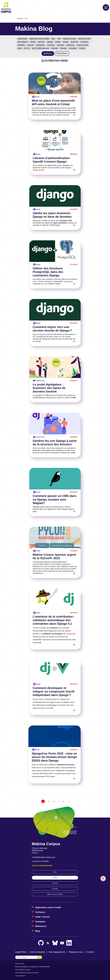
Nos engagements (57, 952)
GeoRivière (40, 45)
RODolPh (21, 45)
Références (41, 926)
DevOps (63, 48)
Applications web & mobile (48, 907)
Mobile (33, 42)
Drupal (66, 42)
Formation (73, 48)
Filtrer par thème (54, 61)
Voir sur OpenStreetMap (42, 866)
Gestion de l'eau (84, 39)
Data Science (23, 42)
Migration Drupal (69, 39)
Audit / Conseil (42, 917)
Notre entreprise (38, 952)
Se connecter (20, 976)
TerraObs (60, 45)
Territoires (84, 42)
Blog (37, 931)
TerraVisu (51, 45)
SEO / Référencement (40, 48)
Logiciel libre (22, 39)
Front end (74, 42)
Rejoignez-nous (76, 952)
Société (82, 48)
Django (50, 42)
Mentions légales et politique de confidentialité (33, 967)
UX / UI (27, 48)
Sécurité (55, 48)
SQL (53, 39)
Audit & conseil (82, 45)
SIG (59, 39)
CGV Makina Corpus (23, 970)
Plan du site (20, 964)
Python (58, 42)
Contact (90, 952)
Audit (19, 48)
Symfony (41, 42)
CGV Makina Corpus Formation (27, 973)
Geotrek (30, 45)
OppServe (70, 45)
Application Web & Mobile (39, 39)
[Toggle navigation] (106, 7)
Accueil (20, 18)
